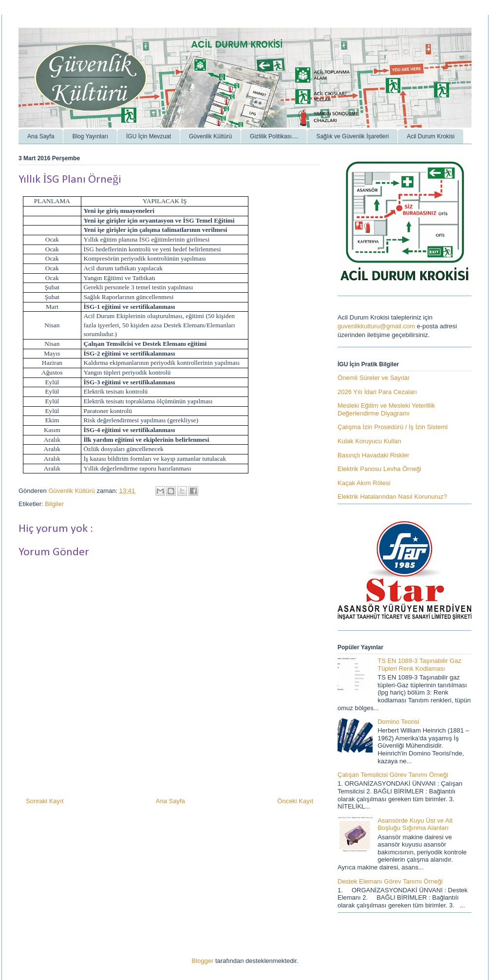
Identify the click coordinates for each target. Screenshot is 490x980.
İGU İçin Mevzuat (149, 136)
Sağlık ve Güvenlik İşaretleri (352, 136)
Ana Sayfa (41, 136)
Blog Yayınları (90, 136)
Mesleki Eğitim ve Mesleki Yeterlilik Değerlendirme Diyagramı (386, 409)
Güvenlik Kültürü (210, 136)
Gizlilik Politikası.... (274, 136)
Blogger (203, 961)
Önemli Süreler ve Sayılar (374, 378)
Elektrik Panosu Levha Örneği (379, 469)
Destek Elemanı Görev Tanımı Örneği (390, 881)
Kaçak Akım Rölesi (364, 483)
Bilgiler (54, 504)
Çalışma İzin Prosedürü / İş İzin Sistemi (393, 427)
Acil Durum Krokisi (431, 136)
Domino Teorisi (398, 722)
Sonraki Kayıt (45, 801)
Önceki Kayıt (295, 801)
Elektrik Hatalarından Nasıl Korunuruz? (392, 497)
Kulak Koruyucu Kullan (369, 441)
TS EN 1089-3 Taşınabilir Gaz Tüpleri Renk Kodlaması (419, 665)
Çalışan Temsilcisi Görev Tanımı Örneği (393, 775)
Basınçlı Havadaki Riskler (373, 455)
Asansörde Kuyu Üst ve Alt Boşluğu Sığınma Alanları (415, 824)
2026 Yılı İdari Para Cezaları (377, 392)
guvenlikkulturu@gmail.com (376, 326)
